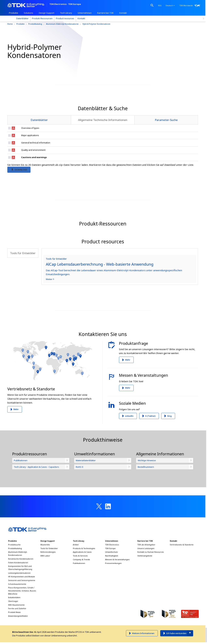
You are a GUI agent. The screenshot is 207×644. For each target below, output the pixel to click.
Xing (169, 447)
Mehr (16, 440)
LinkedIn (129, 447)
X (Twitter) (150, 447)
